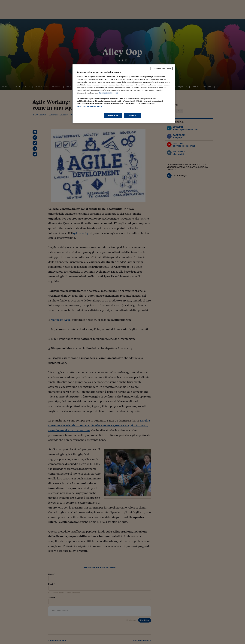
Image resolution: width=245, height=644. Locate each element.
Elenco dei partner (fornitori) (89, 106)
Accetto (132, 115)
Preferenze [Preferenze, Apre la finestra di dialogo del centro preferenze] (113, 115)
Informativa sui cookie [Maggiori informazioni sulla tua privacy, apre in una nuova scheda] (109, 93)
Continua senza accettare (162, 68)
